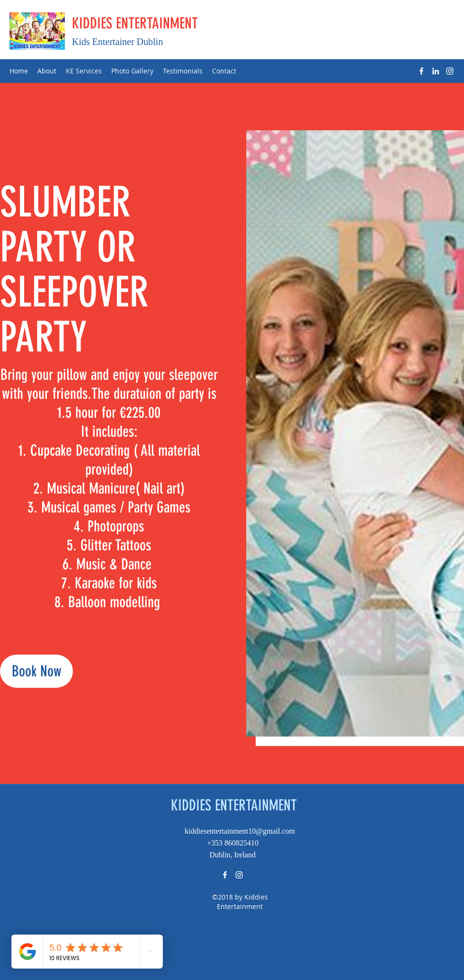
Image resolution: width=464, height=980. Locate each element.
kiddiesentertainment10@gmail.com (240, 831)
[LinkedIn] (436, 71)
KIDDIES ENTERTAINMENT (135, 23)
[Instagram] (450, 71)
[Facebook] (421, 71)
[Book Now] (36, 671)
